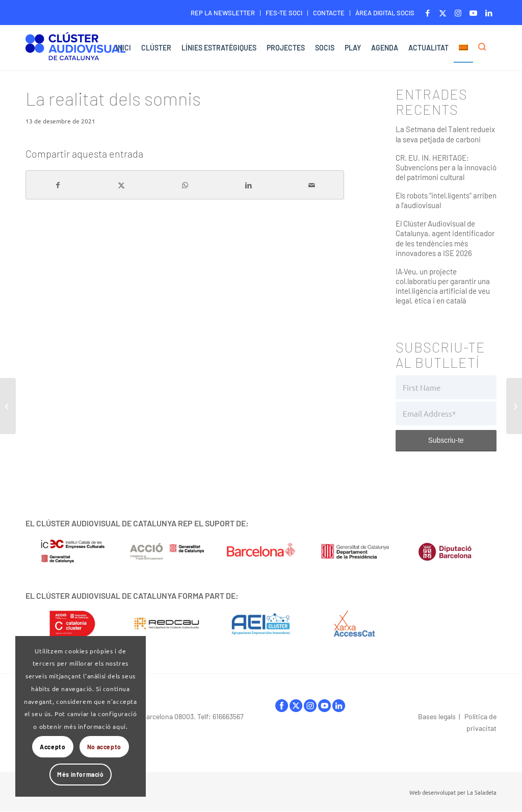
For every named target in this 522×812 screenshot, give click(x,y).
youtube (324, 706)
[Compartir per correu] (312, 185)
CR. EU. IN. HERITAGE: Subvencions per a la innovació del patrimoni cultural (446, 167)
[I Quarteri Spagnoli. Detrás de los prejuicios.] (8, 406)
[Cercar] (485, 48)
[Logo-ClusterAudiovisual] (75, 49)
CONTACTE (329, 13)
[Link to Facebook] (427, 13)
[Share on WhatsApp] (185, 185)
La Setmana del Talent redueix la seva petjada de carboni (445, 134)
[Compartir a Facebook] (58, 185)
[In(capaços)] (514, 406)
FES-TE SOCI (284, 13)
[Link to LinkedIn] (489, 13)
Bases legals (437, 716)
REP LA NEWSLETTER (223, 13)
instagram (310, 706)
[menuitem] (223, 13)
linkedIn (339, 706)
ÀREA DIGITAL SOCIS (385, 13)
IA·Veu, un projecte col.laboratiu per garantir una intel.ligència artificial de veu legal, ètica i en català (443, 286)
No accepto (104, 747)
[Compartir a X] (122, 185)
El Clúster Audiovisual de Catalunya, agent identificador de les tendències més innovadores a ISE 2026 (445, 238)
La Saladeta (482, 792)
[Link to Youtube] (473, 13)
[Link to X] (443, 13)
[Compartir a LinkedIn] (249, 185)
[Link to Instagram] (458, 13)
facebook (282, 706)
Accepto (53, 747)
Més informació (80, 774)
